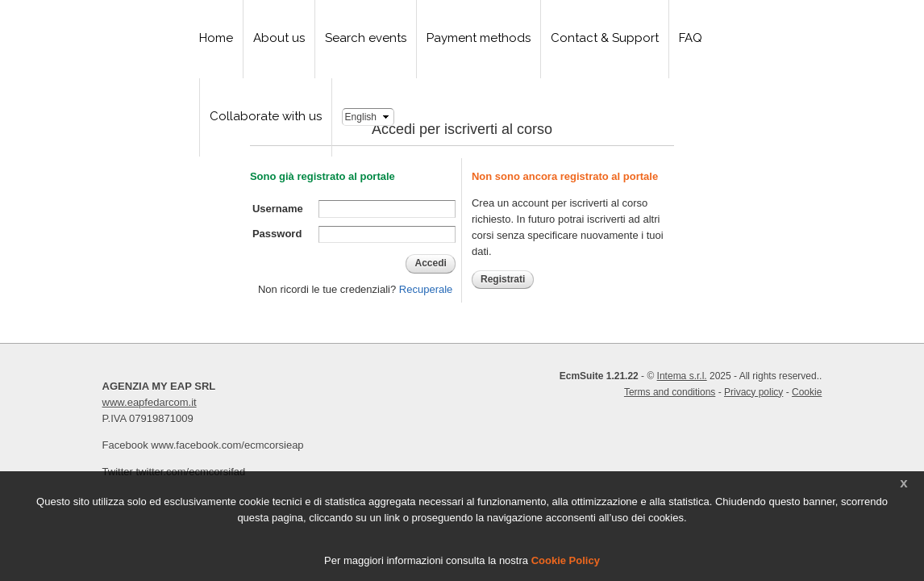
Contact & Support (605, 38)
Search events (366, 38)
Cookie (807, 392)
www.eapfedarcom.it (150, 402)
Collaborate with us (266, 116)
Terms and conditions (670, 392)
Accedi (430, 263)
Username (278, 209)
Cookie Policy (566, 560)
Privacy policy (753, 392)
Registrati (503, 279)
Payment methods (479, 38)
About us (279, 38)
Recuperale (426, 289)
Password (277, 234)
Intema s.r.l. (682, 376)
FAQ (691, 38)
